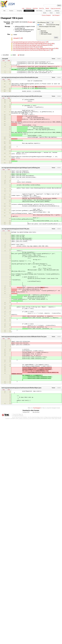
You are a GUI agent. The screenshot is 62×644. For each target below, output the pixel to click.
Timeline (11, 11)
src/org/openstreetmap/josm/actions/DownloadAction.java (28, 42)
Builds (45, 13)
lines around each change (51, 25)
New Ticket (48, 11)
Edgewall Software (19, 416)
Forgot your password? (56, 8)
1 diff (21, 38)
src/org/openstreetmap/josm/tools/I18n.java (26, 47)
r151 (4, 98)
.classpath (16, 38)
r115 (4, 231)
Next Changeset (56, 15)
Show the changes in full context (46, 27)
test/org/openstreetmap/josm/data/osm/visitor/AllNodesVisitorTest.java (33, 48)
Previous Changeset (46, 15)
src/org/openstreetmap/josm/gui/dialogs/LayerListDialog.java (31, 45)
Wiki (5, 11)
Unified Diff (26, 412)
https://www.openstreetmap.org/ (53, 417)
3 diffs (52, 44)
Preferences (29, 8)
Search (58, 13)
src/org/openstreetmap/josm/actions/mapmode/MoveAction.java (32, 44)
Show (40, 25)
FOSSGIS (25, 417)
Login (23, 8)
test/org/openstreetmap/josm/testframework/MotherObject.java (31, 50)
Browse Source (29, 11)
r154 (4, 61)
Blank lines (44, 31)
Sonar (51, 13)
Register (47, 8)
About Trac (42, 8)
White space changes (46, 34)
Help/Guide (35, 8)
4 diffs (50, 45)
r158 (9, 61)
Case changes (44, 32)
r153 (4, 79)
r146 (4, 339)
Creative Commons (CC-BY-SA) (26, 419)
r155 (4, 170)
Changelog (19, 11)
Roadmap (57, 11)
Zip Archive (36, 412)
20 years (30, 22)
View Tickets (39, 11)
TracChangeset (37, 408)
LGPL (56, 419)
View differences (42, 22)
